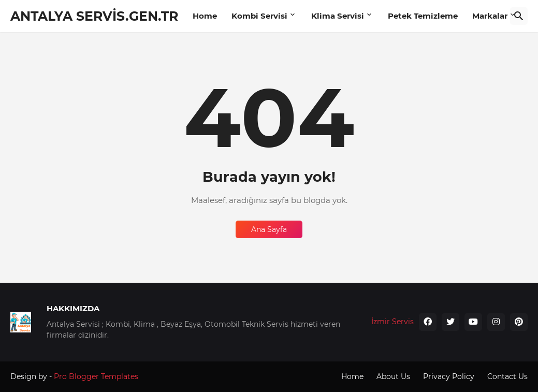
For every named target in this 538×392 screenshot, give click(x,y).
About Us (393, 376)
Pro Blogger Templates (96, 376)
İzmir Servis (392, 322)
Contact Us (507, 376)
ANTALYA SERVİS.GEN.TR (94, 16)
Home (205, 16)
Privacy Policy (449, 376)
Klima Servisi (338, 16)
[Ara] (519, 16)
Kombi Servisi (259, 16)
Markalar (490, 16)
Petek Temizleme (423, 16)
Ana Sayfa (269, 229)
